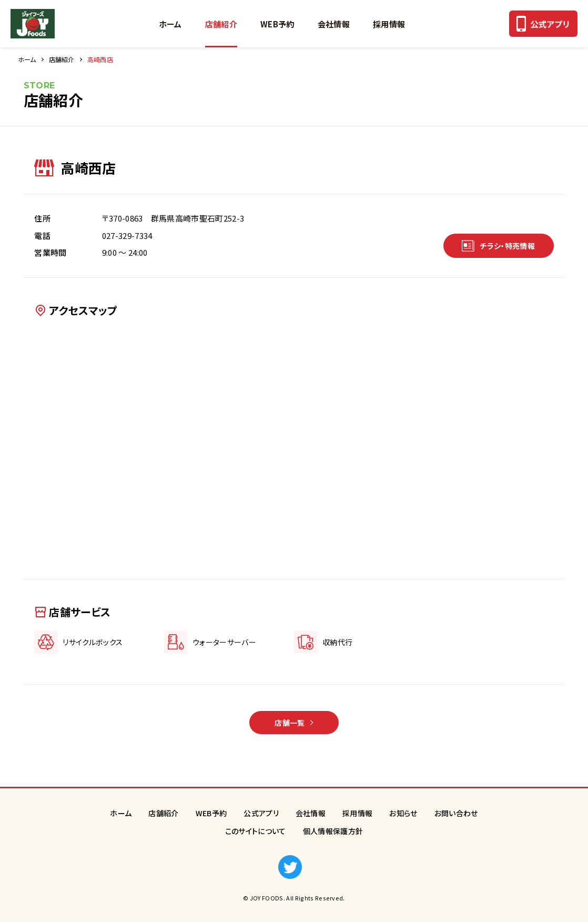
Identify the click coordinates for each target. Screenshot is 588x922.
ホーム (170, 24)
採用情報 (389, 24)
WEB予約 (277, 24)
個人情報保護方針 (333, 831)
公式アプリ (261, 813)
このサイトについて (256, 831)
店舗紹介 (221, 24)
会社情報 (334, 24)
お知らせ (403, 813)
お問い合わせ (456, 813)
